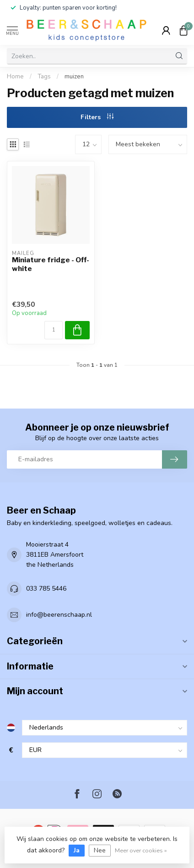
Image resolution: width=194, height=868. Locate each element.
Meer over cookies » (141, 850)
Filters (97, 117)
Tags (44, 77)
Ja (77, 850)
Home (15, 77)
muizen (74, 77)
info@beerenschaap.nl (59, 615)
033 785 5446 (46, 589)
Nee (100, 850)
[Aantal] (54, 330)
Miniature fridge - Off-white (51, 264)
